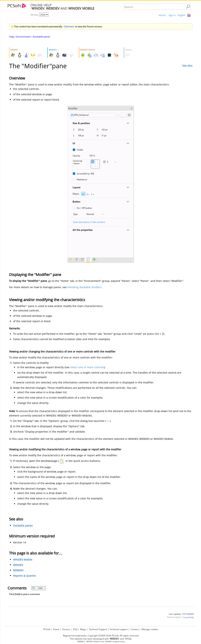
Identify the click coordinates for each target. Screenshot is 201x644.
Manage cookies (150, 629)
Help (12, 37)
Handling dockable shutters (85, 287)
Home (162, 15)
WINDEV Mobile (23, 560)
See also (187, 66)
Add (37, 588)
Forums (66, 629)
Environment (23, 37)
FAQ (75, 629)
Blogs (83, 629)
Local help (189, 617)
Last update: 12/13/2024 (181, 614)
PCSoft (47, 629)
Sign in (172, 15)
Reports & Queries (24, 576)
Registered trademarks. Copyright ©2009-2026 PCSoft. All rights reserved (101, 636)
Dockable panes (41, 37)
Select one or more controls (87, 367)
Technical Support (98, 629)
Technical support (119, 629)
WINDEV (18, 565)
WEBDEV (18, 570)
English (181, 15)
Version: (35, 15)
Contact (135, 629)
